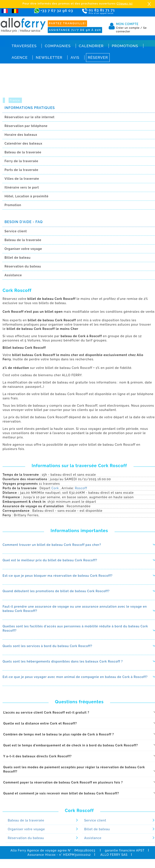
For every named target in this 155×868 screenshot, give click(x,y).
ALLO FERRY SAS (114, 855)
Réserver (98, 57)
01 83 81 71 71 (106, 11)
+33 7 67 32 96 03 (57, 11)
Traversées (24, 46)
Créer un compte (129, 28)
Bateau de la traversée (26, 820)
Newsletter (49, 57)
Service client (95, 820)
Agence (20, 57)
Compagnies (58, 46)
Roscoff (81, 488)
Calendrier (91, 46)
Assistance (93, 838)
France (15, 100)
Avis (75, 57)
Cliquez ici (124, 4)
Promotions (125, 46)
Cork (55, 488)
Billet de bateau (97, 829)
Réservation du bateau (26, 838)
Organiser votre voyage (26, 829)
